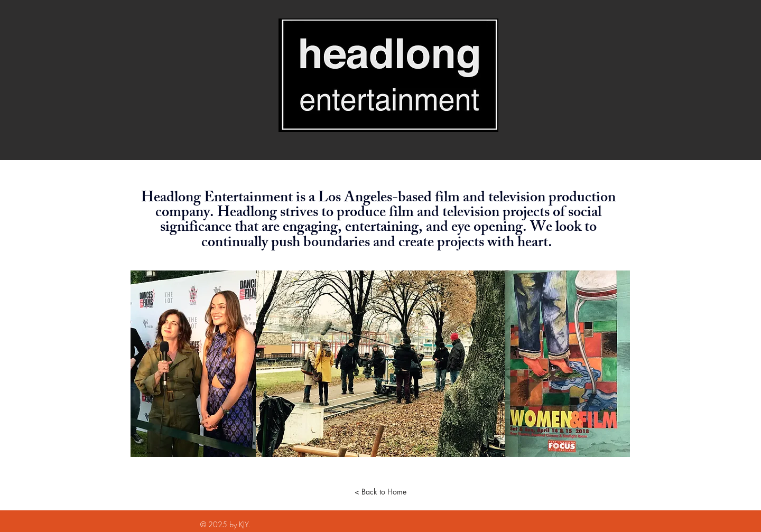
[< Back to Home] (380, 492)
